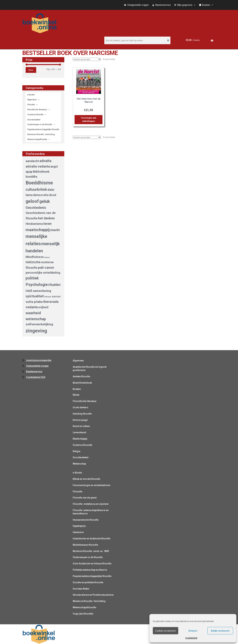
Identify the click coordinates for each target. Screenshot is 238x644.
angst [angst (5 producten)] (54, 167)
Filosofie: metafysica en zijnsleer (91, 504)
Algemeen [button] (33, 100)
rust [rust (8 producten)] (29, 291)
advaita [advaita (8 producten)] (45, 161)
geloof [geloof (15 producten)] (32, 201)
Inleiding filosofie (82, 414)
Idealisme (78, 532)
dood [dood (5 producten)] (53, 195)
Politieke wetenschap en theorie (90, 570)
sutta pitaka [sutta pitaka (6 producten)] (34, 302)
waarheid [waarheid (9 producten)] (33, 313)
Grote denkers (80, 407)
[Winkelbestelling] (87, 59)
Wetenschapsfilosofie (39, 139)
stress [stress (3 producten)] (48, 297)
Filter (31, 70)
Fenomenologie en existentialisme (91, 485)
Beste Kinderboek (82, 383)
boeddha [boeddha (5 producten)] (31, 177)
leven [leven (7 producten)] (48, 224)
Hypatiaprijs (79, 526)
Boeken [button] (208, 5)
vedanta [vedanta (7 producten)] (32, 307)
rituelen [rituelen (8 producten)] (54, 285)
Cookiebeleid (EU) (36, 377)
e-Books (31, 95)
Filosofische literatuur (39, 110)
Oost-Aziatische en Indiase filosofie (92, 564)
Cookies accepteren (166, 631)
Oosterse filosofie (37, 115)
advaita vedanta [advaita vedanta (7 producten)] (38, 166)
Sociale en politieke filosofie (88, 582)
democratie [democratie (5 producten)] (41, 195)
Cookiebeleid (191, 638)
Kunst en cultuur (81, 426)
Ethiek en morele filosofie (86, 479)
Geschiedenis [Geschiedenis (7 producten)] (36, 208)
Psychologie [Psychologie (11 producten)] (37, 285)
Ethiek (76, 395)
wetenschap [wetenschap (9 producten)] (36, 319)
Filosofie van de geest (85, 498)
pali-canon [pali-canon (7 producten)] (46, 268)
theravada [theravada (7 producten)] (51, 302)
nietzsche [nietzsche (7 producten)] (33, 262)
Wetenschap (79, 464)
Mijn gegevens (187, 5)
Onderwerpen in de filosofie (41, 124)
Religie (77, 451)
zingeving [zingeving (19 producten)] (36, 331)
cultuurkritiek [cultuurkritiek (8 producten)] (36, 189)
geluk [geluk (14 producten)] (45, 201)
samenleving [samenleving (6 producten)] (42, 291)
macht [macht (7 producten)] (55, 230)
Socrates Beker (81, 589)
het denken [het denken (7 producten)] (46, 218)
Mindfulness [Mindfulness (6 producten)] (35, 257)
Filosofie (33, 105)
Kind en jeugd (80, 420)
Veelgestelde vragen (138, 5)
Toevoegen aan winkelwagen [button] (89, 120)
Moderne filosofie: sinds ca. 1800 (91, 551)
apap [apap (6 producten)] (29, 172)
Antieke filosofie (81, 376)
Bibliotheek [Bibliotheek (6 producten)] (41, 172)
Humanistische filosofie (86, 520)
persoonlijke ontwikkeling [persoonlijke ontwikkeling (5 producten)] (43, 273)
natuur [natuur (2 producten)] (47, 257)
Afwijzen (193, 631)
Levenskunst (79, 432)
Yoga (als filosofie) (83, 614)
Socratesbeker (81, 457)
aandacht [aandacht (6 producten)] (32, 161)
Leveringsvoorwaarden (39, 360)
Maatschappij (80, 439)
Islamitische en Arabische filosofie (91, 539)
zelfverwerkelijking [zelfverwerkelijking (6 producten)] (39, 324)
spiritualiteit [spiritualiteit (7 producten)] (35, 296)
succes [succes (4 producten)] (56, 296)
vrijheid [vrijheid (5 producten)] (43, 307)
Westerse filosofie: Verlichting (41, 134)
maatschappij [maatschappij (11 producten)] (38, 230)
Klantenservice (163, 5)
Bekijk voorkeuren (220, 631)
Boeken (77, 389)
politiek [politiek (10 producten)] (32, 278)
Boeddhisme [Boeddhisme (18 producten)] (39, 183)
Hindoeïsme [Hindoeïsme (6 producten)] (34, 224)
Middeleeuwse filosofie (85, 545)
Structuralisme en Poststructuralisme (93, 595)
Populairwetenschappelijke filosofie (43, 129)
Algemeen (78, 361)
